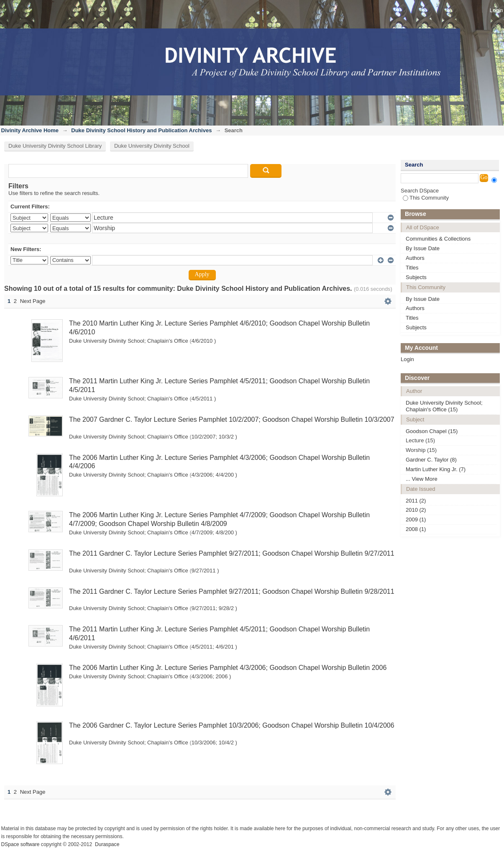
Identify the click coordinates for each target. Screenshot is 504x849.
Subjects (416, 277)
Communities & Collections (438, 239)
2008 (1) (416, 529)
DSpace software (20, 844)
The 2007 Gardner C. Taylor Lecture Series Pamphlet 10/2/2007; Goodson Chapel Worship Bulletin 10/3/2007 (232, 419)
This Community (426, 198)
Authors (415, 258)
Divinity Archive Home (30, 130)
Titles (412, 268)
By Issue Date (423, 248)
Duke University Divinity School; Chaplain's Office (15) (444, 406)
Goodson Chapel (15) (432, 431)
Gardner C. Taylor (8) (431, 460)
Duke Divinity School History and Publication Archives (141, 130)
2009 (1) (416, 519)
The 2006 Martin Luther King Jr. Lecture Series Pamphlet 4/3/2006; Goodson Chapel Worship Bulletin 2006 (228, 668)
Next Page (33, 301)
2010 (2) (416, 510)
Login (496, 10)
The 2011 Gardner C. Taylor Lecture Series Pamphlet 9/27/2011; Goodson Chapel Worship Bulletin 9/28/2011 (232, 591)
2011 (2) (416, 501)
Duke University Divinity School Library (55, 146)
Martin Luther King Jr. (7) (436, 469)
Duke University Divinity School (152, 146)
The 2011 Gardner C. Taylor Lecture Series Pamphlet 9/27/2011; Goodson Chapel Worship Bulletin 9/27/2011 (232, 553)
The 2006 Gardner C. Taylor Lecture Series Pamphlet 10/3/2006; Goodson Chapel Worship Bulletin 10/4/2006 (232, 725)
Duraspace (107, 844)
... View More (422, 479)
